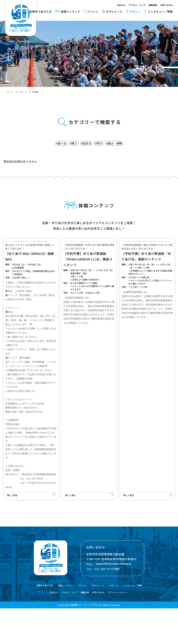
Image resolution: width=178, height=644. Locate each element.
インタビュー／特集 (142, 621)
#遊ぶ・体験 (122, 142)
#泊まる (86, 142)
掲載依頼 (153, 5)
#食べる (54, 142)
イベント (81, 621)
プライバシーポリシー (122, 628)
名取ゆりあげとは (34, 621)
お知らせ (121, 5)
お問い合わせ (167, 5)
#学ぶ (103, 142)
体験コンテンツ (60, 621)
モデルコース (100, 621)
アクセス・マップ (137, 5)
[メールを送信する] (114, 600)
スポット (119, 621)
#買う (70, 142)
